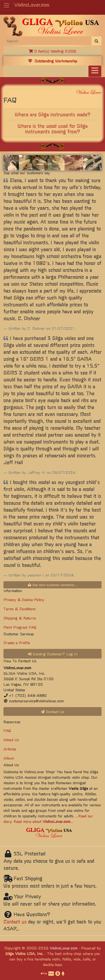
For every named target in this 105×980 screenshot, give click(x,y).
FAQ (7, 730)
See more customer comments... (52, 585)
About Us (11, 740)
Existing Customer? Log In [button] (53, 654)
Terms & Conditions (20, 609)
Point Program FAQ (20, 627)
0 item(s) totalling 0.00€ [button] (52, 51)
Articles (10, 749)
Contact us (15, 921)
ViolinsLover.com (32, 4)
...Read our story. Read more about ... (48, 818)
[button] (11, 163)
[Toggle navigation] (95, 71)
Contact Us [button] (52, 711)
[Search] (48, 41)
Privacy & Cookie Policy (24, 599)
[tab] (52, 114)
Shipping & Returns (20, 618)
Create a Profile (17, 642)
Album (9, 758)
